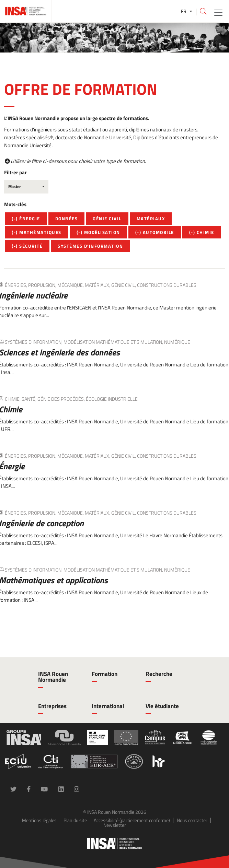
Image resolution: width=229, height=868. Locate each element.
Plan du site (75, 820)
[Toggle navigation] (218, 12)
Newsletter (115, 825)
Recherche (159, 674)
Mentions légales (39, 820)
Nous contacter (192, 820)
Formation (105, 674)
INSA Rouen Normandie (53, 677)
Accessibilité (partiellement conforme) (132, 820)
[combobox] (26, 187)
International (108, 706)
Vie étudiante (162, 706)
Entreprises (52, 706)
